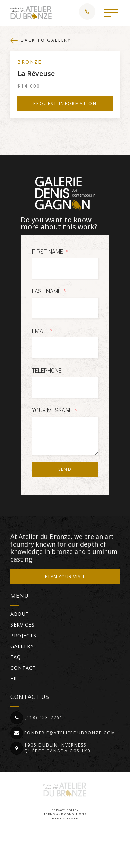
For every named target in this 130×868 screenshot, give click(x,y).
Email (40, 331)
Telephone (47, 371)
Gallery (22, 646)
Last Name (46, 291)
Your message (52, 410)
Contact (23, 668)
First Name (47, 252)
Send (65, 469)
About (20, 614)
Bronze (29, 62)
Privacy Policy (65, 810)
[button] (111, 12)
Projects (23, 635)
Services (23, 625)
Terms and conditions (65, 814)
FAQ (16, 657)
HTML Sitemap (65, 818)
